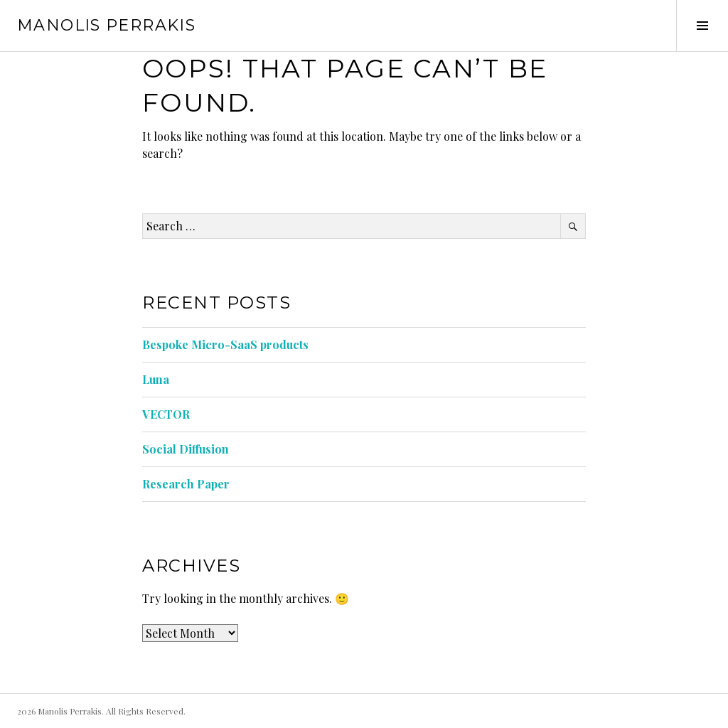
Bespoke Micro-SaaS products (225, 344)
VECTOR (166, 414)
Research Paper (186, 484)
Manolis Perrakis (106, 25)
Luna (156, 379)
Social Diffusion (186, 449)
